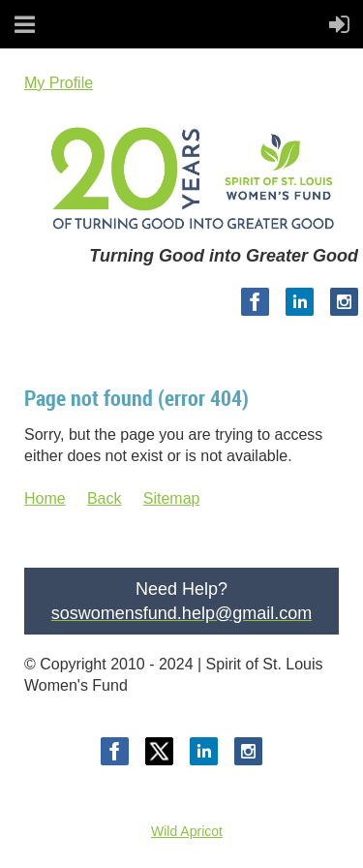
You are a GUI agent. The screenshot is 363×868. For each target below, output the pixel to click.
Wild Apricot (187, 831)
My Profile (59, 83)
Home (45, 498)
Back (105, 498)
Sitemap (172, 498)
